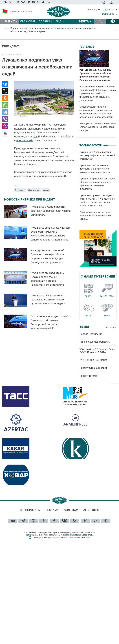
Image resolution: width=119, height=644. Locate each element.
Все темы (111, 327)
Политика (45, 21)
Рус (12, 21)
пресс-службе (25, 140)
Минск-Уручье (93, 9)
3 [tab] (114, 144)
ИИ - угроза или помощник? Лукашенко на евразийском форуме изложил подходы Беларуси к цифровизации (95, 75)
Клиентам (71, 510)
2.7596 (108, 14)
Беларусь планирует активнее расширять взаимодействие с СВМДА (96, 215)
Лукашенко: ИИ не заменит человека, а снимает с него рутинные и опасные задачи (48, 300)
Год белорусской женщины (95, 342)
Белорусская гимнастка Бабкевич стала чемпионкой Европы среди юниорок (98, 127)
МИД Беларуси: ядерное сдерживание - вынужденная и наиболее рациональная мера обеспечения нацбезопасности (96, 112)
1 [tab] (106, 144)
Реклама (52, 510)
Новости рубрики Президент (29, 199)
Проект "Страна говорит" (94, 368)
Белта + (85, 21)
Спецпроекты (30, 510)
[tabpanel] (98, 186)
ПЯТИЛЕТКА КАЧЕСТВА (94, 360)
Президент (28, 21)
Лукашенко (34, 190)
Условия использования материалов (76, 535)
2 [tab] (110, 144)
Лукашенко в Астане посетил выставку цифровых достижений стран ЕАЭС (51, 211)
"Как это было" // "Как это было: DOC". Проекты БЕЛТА (98, 351)
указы (46, 190)
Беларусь (20, 190)
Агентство (91, 510)
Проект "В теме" (89, 376)
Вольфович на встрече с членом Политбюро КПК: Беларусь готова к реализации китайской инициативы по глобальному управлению (98, 93)
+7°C (109, 9)
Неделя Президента (91, 334)
